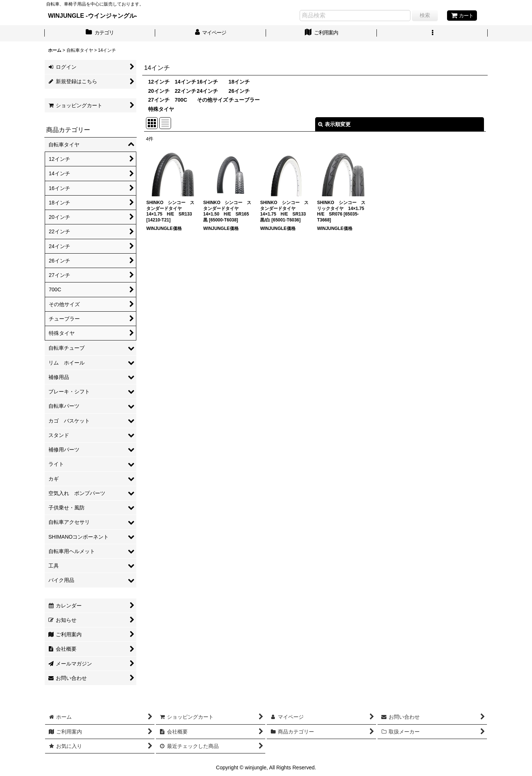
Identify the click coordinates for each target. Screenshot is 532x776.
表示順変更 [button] (334, 124)
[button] (432, 33)
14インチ (185, 82)
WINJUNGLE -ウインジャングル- (93, 16)
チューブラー (244, 100)
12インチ (159, 82)
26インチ (239, 91)
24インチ (208, 91)
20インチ (159, 91)
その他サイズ (212, 100)
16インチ (208, 82)
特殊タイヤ (161, 109)
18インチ (239, 82)
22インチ (185, 91)
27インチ (159, 100)
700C (181, 100)
